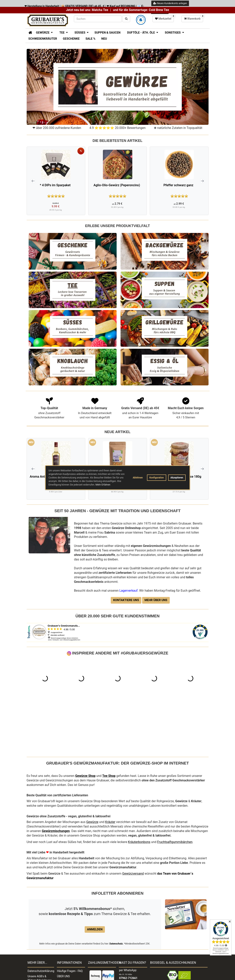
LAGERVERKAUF (67, 954)
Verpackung (35, 952)
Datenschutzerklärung (41, 916)
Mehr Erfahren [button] (103, 485)
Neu (104, 39)
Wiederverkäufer (67, 938)
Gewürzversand (133, 819)
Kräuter (110, 767)
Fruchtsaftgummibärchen (175, 787)
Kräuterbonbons (139, 787)
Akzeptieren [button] (177, 478)
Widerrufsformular (39, 947)
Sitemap (33, 957)
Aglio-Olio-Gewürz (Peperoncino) (117, 185)
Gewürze (92, 767)
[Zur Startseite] (29, 32)
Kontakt (32, 931)
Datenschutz (116, 889)
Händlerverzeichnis (69, 943)
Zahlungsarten (66, 927)
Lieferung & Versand (69, 932)
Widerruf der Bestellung (35, 965)
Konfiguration (157, 478)
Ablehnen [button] (138, 478)
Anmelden (95, 875)
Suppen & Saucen (108, 33)
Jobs (31, 942)
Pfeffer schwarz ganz (178, 185)
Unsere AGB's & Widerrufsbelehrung (40, 924)
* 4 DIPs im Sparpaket (55, 185)
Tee (105, 721)
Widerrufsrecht (37, 936)
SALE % (90, 39)
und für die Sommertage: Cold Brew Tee (141, 10)
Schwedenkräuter (43, 39)
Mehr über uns (156, 600)
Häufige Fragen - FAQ (70, 916)
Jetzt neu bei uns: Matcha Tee (87, 10)
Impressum (64, 948)
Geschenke (71, 39)
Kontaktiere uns (126, 600)
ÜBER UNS (63, 922)
